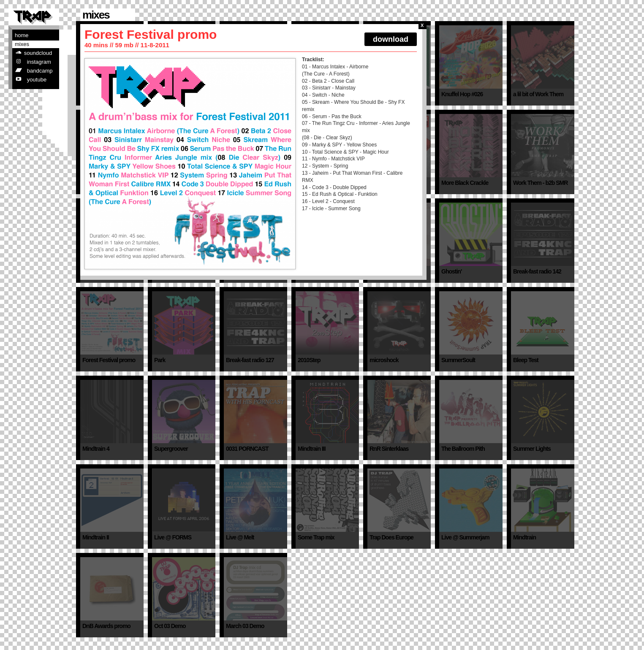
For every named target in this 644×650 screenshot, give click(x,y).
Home (22, 35)
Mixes (22, 44)
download (391, 39)
